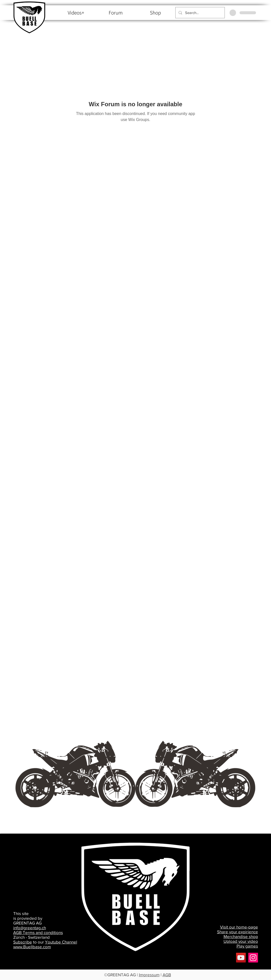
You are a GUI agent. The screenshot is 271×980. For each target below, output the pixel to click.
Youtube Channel (61, 942)
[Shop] (155, 13)
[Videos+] (76, 13)
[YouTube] (241, 958)
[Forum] (116, 13)
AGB (167, 975)
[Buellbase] (253, 958)
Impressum (149, 975)
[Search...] (200, 13)
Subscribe (23, 942)
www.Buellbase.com (32, 947)
